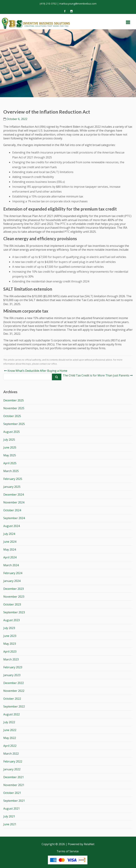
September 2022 (14, 706)
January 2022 (12, 769)
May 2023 (10, 644)
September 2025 (14, 424)
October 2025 (12, 416)
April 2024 (10, 557)
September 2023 (14, 612)
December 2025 (14, 400)
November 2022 (14, 691)
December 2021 (14, 777)
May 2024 (10, 549)
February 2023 (13, 667)
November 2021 (14, 785)
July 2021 (9, 816)
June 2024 (10, 542)
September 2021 (14, 801)
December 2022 (14, 683)
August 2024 (12, 526)
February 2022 (13, 761)
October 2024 (12, 510)
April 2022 (10, 746)
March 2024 (11, 565)
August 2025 (12, 432)
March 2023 (11, 659)
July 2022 (9, 722)
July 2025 (9, 440)
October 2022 (12, 699)
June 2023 (10, 636)
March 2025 (11, 471)
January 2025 (12, 487)
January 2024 (12, 581)
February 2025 (13, 479)
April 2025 (10, 463)
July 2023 (9, 628)
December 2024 (14, 495)
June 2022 (10, 730)
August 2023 (12, 620)
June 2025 (10, 447)
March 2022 (11, 754)
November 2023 (14, 597)
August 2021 (12, 809)
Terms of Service (68, 851)
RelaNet (89, 844)
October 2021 (12, 793)
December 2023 (14, 589)
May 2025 (10, 455)
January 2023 (12, 675)
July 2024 (9, 534)
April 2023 (10, 652)
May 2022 (10, 738)
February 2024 (13, 573)
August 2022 (12, 714)
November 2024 (14, 502)
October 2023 (12, 604)
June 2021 (10, 824)
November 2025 (14, 408)
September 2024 (14, 518)
